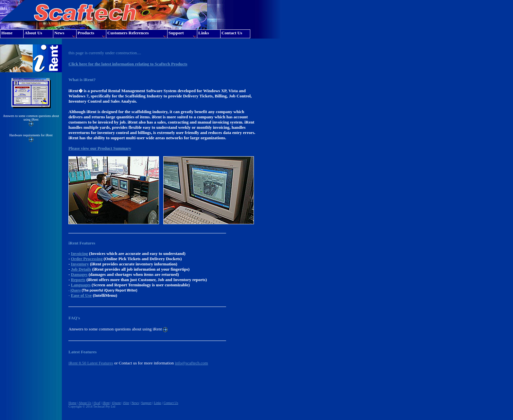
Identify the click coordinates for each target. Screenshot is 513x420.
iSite (126, 403)
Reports (78, 280)
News (135, 403)
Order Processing (87, 259)
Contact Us (171, 403)
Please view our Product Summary (100, 148)
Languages (81, 285)
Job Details (81, 269)
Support (146, 403)
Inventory (80, 264)
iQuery (76, 290)
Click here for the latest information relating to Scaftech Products (128, 64)
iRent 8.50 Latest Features (91, 363)
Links (158, 403)
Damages (79, 274)
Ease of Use (81, 295)
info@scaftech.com (192, 363)
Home (72, 403)
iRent (106, 403)
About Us (85, 403)
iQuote (116, 403)
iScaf (97, 403)
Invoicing (80, 253)
